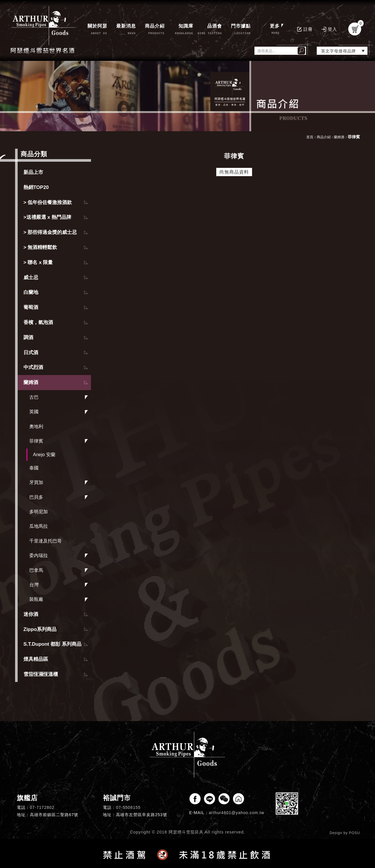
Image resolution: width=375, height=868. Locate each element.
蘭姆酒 (31, 382)
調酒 (28, 337)
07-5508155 (128, 807)
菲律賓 (36, 441)
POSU (354, 833)
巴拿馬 (36, 570)
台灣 (34, 585)
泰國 (34, 468)
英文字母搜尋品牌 (338, 51)
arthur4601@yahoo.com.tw (237, 813)
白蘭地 (31, 292)
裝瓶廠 (36, 599)
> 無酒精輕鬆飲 (40, 247)
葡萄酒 (31, 307)
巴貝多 (36, 497)
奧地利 (36, 426)
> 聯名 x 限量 (38, 262)
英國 (34, 412)
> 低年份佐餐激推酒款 (48, 202)
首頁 (310, 137)
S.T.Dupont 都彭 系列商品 (52, 644)
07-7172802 (42, 807)
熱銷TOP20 (36, 187)
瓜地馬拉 (39, 526)
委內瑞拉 (39, 555)
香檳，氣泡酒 (38, 322)
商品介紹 (324, 137)
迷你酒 (31, 614)
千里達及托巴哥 (45, 541)
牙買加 (36, 482)
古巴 (34, 397)
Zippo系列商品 (40, 629)
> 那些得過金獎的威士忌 (50, 232)
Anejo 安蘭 (44, 455)
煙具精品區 (36, 659)
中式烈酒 (33, 367)
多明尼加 (39, 512)
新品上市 (33, 172)
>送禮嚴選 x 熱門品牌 (47, 217)
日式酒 (31, 353)
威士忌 (31, 277)
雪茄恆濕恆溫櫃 (41, 674)
